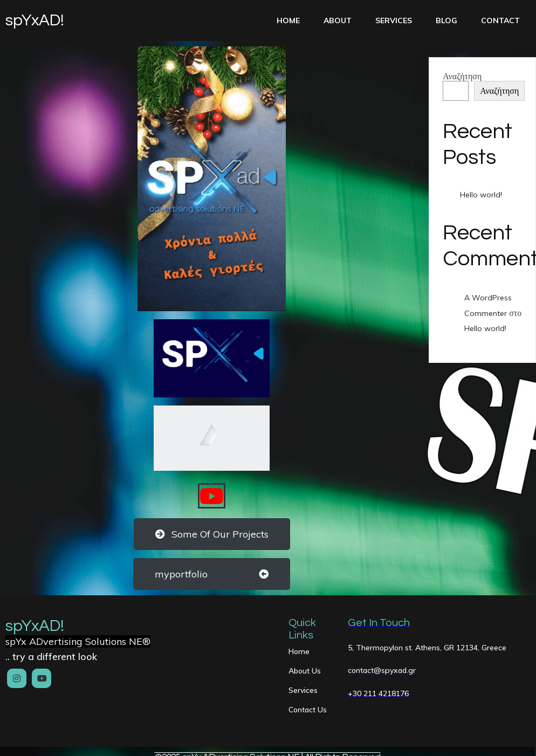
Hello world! (481, 195)
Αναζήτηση (462, 76)
